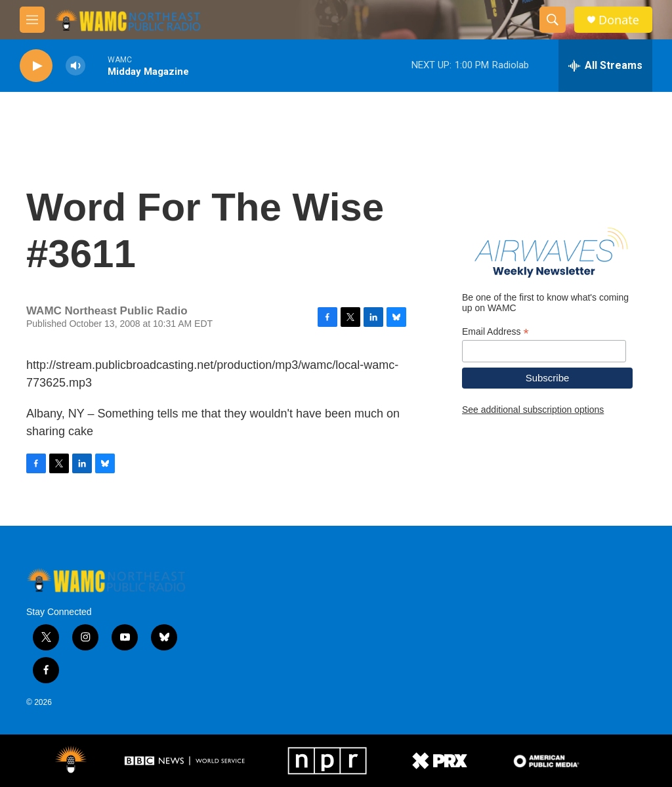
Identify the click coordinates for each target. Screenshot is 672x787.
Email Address (495, 332)
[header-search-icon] (553, 20)
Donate (619, 20)
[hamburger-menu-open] (32, 20)
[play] (36, 66)
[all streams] (605, 66)
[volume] (75, 66)
